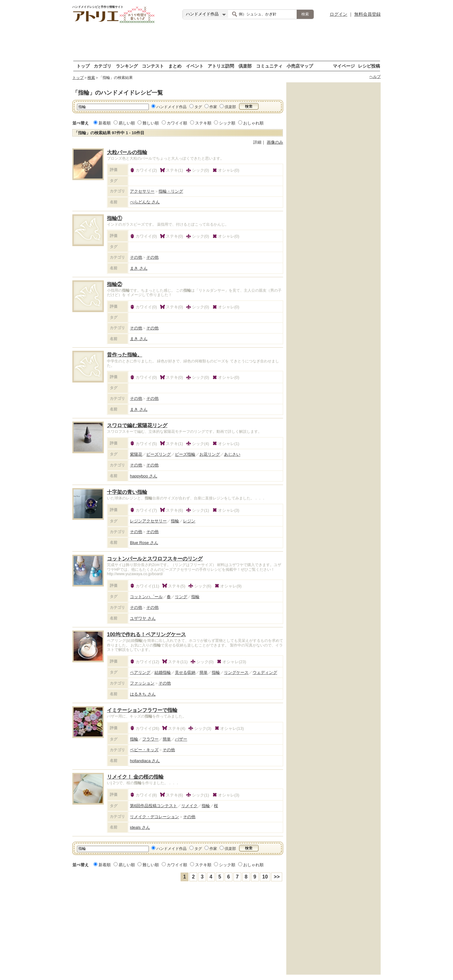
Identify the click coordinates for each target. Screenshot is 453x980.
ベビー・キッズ (144, 750)
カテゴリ (103, 66)
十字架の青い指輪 (127, 492)
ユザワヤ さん (143, 618)
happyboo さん (144, 476)
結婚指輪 (163, 672)
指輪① (115, 218)
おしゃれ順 (253, 123)
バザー (181, 739)
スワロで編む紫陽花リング (137, 425)
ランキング (127, 66)
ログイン (338, 14)
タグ (198, 107)
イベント (195, 66)
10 (265, 877)
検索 (91, 78)
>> (277, 877)
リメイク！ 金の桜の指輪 (135, 777)
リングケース (236, 672)
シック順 (227, 123)
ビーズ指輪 (185, 454)
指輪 (175, 521)
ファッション (142, 683)
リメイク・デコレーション (154, 817)
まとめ (175, 66)
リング (181, 597)
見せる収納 (185, 672)
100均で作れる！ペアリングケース (146, 634)
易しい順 (127, 123)
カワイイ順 (177, 123)
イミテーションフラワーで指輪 (142, 710)
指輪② (115, 284)
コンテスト (153, 66)
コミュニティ (269, 66)
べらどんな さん (145, 202)
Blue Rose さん (144, 543)
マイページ (344, 66)
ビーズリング (159, 454)
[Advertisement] (226, 42)
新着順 (105, 123)
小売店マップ (300, 66)
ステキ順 (203, 123)
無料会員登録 (367, 14)
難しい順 (151, 123)
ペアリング (140, 672)
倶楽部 (245, 66)
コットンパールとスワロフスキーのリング (155, 559)
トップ (83, 66)
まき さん (139, 268)
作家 (213, 107)
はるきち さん (143, 694)
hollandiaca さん (145, 761)
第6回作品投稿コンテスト (154, 806)
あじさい (232, 454)
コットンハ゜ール (146, 597)
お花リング (210, 454)
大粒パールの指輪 (127, 152)
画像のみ (275, 142)
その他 (136, 257)
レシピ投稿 (369, 66)
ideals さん (140, 827)
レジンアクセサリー (148, 521)
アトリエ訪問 (221, 66)
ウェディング (265, 672)
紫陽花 (136, 454)
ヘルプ (375, 77)
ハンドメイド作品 (171, 107)
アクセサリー (142, 191)
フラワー (150, 739)
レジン (189, 521)
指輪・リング (171, 191)
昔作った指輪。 (125, 355)
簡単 (204, 672)
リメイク (189, 806)
